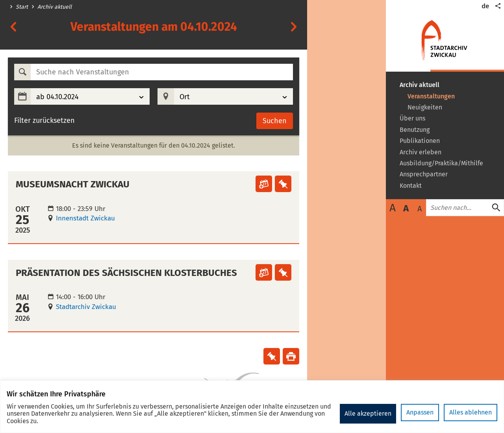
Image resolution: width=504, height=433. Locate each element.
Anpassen (359, 414)
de (485, 6)
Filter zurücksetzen (44, 121)
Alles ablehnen (409, 414)
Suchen (275, 121)
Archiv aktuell (55, 7)
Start (22, 7)
